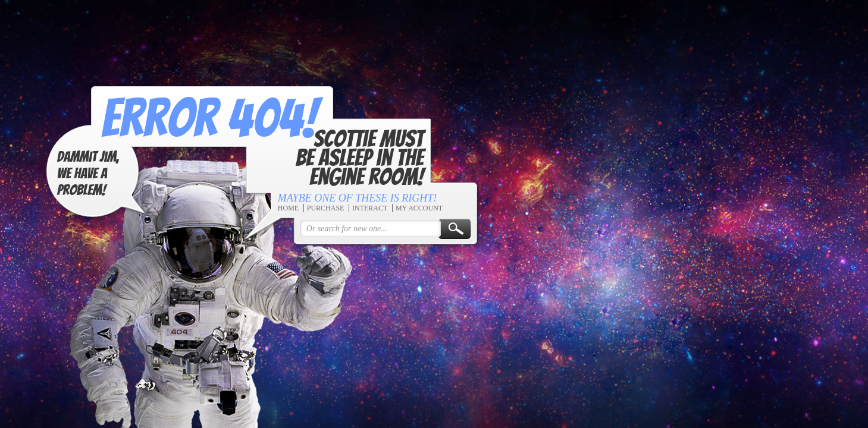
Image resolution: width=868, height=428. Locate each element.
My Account (417, 208)
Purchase (324, 208)
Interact (368, 208)
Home (286, 208)
